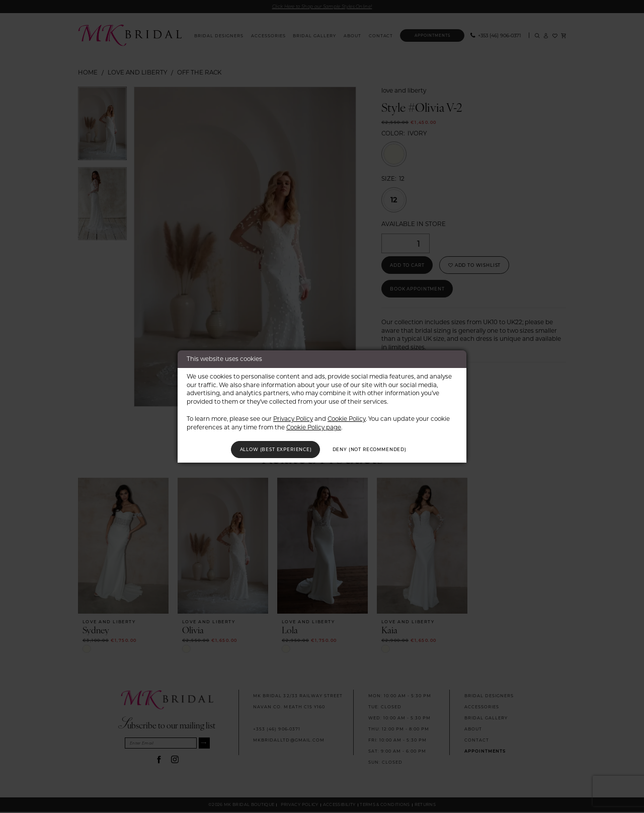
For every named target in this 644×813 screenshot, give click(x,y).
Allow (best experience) (268, 449)
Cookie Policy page (314, 426)
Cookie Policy (347, 417)
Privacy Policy (293, 417)
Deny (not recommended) (378, 449)
